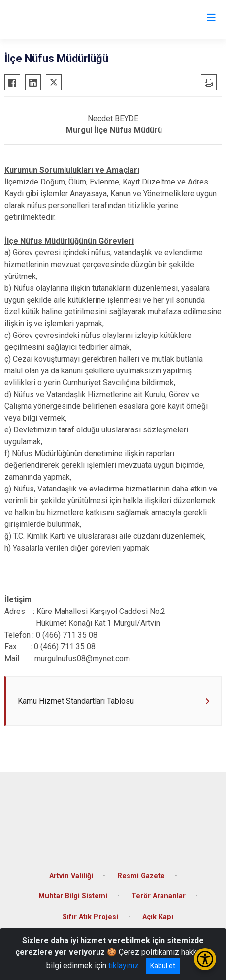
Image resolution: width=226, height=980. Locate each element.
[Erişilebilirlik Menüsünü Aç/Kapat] (205, 959)
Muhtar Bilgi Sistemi (73, 896)
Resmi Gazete (141, 876)
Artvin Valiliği (71, 876)
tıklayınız (124, 965)
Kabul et (163, 966)
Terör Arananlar (159, 896)
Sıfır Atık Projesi (90, 917)
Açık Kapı (158, 917)
